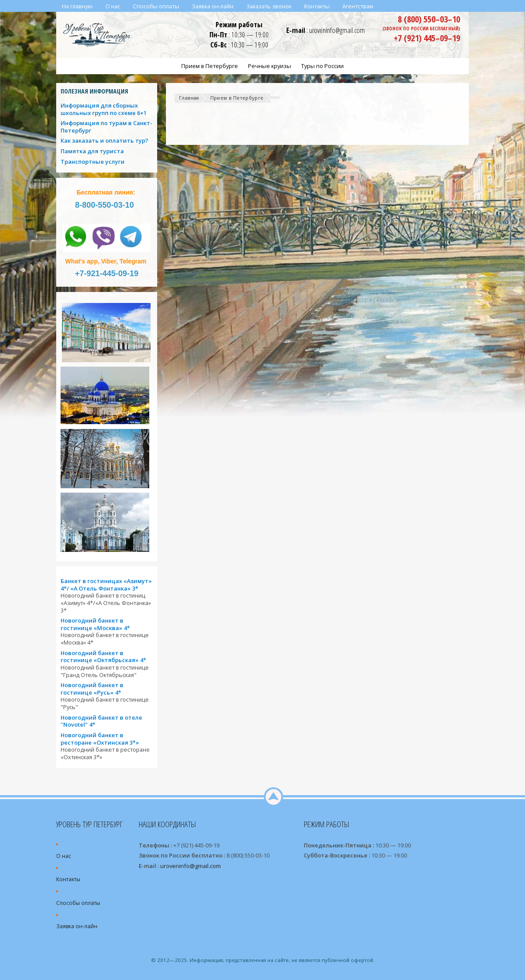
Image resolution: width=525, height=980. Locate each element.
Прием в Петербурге (237, 98)
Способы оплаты (78, 903)
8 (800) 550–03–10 (429, 19)
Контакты (68, 879)
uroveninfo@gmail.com (337, 30)
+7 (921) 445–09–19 (427, 38)
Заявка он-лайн (77, 926)
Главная (189, 98)
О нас (64, 856)
